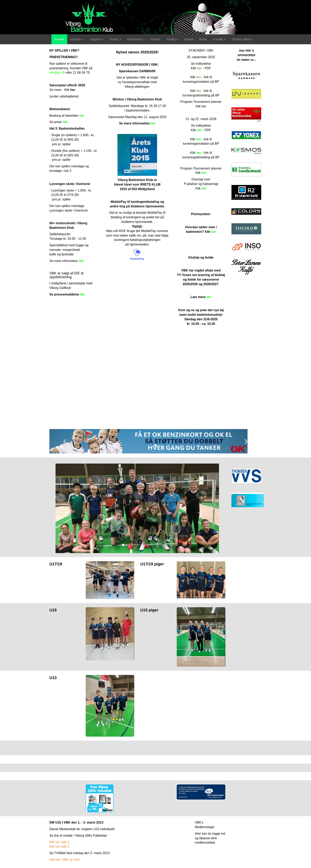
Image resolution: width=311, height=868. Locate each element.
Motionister (136, 39)
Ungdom (97, 39)
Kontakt (219, 39)
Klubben (77, 39)
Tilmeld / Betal (243, 39)
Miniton (155, 39)
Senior (116, 39)
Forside (59, 39)
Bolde (203, 39)
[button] (65, 441)
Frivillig (172, 39)
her (199, 153)
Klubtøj (189, 39)
